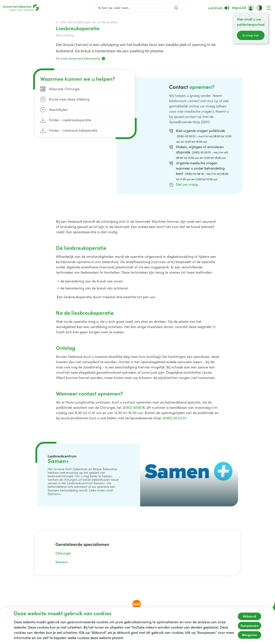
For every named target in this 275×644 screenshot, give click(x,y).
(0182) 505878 (134, 408)
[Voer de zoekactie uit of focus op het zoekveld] (176, 8)
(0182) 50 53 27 (174, 418)
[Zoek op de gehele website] (138, 8)
